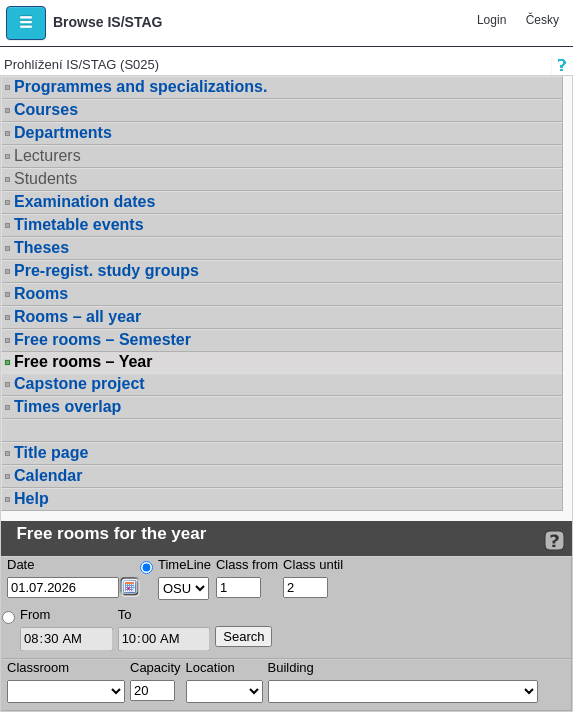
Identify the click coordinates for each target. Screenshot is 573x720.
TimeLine (184, 564)
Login (491, 20)
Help (31, 498)
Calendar (48, 475)
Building (291, 667)
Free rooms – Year (83, 362)
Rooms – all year (77, 316)
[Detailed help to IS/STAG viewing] (554, 540)
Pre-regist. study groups (106, 270)
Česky (542, 20)
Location (210, 667)
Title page (51, 452)
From (35, 614)
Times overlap (67, 406)
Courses (46, 109)
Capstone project (79, 383)
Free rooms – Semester (102, 339)
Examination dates (84, 201)
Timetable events (79, 224)
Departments (63, 132)
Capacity (155, 667)
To (125, 614)
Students (45, 178)
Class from (247, 564)
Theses (41, 247)
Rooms (41, 293)
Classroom (38, 667)
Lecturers (47, 155)
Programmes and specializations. (140, 86)
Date (20, 564)
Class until (313, 564)
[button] (26, 23)
